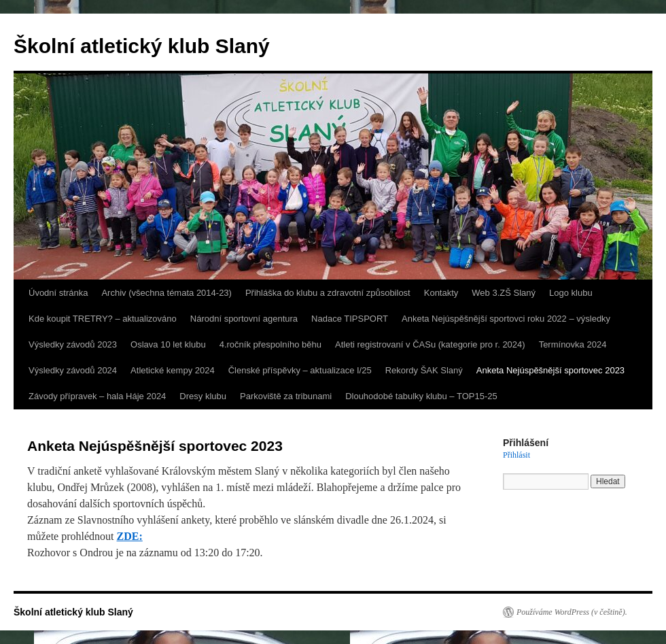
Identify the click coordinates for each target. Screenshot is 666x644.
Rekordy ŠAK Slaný (424, 370)
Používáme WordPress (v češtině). (572, 612)
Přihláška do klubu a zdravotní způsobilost (328, 293)
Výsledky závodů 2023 (73, 344)
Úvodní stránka (58, 293)
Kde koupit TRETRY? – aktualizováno (103, 319)
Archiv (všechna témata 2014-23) (166, 293)
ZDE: (130, 536)
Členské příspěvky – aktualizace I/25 (300, 370)
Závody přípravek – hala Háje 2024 (97, 396)
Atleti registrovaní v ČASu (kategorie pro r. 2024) (430, 344)
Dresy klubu (203, 396)
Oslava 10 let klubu (168, 344)
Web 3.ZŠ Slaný (504, 293)
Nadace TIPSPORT (350, 319)
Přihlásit (516, 455)
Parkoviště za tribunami (286, 396)
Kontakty (441, 293)
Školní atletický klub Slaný (142, 46)
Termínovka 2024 (573, 344)
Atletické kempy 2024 (173, 370)
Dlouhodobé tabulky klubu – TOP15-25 (421, 396)
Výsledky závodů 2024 (73, 370)
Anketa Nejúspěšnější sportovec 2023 (550, 370)
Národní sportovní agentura (244, 319)
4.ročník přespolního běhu (270, 344)
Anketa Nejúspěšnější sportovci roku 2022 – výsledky (506, 319)
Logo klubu (571, 293)
